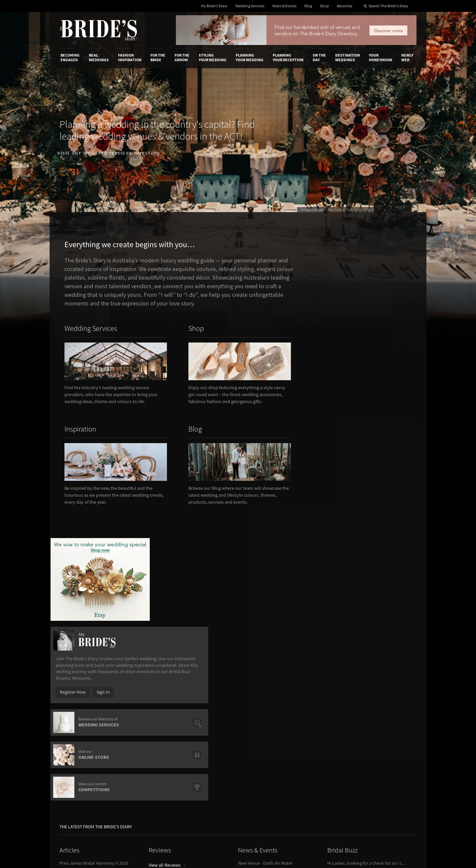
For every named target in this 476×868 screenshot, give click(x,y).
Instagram (387, 717)
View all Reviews (167, 574)
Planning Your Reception (288, 58)
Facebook (386, 707)
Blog (308, 6)
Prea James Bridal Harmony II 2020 (94, 572)
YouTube (385, 748)
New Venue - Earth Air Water (265, 572)
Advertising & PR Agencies (209, 716)
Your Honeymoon (380, 58)
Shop (324, 6)
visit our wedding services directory (119, 153)
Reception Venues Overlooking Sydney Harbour (99, 588)
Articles (69, 559)
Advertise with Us (78, 709)
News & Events (284, 6)
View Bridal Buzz (345, 610)
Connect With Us (386, 687)
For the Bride (158, 58)
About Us (70, 696)
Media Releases (199, 696)
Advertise (345, 6)
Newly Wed (407, 58)
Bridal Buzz (342, 559)
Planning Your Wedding (250, 58)
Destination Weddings (348, 58)
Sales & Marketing (140, 716)
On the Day (319, 58)
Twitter (384, 727)
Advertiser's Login (140, 696)
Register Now (335, 390)
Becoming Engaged (70, 58)
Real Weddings (99, 58)
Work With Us (74, 716)
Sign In (365, 390)
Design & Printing (139, 703)
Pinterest (386, 737)
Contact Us (71, 703)
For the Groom (182, 58)
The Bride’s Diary (99, 30)
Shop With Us (259, 696)
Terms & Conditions (327, 703)
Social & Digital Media (143, 709)
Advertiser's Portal (264, 709)
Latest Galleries (199, 709)
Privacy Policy (321, 696)
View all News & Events (263, 585)
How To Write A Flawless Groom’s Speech (99, 580)
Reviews (160, 559)
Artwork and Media (264, 703)
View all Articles (77, 610)
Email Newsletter (393, 758)
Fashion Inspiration (130, 58)
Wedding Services (250, 6)
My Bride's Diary (214, 6)
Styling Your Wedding (213, 58)
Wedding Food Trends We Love (90, 597)
